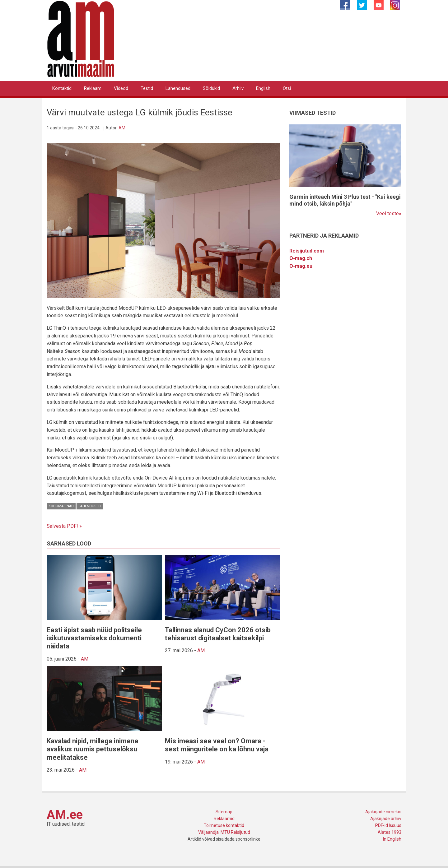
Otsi (287, 88)
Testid (147, 88)
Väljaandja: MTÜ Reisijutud (224, 832)
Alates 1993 (390, 832)
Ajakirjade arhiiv (386, 819)
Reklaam (93, 88)
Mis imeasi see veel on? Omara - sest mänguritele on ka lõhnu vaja (217, 745)
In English (392, 839)
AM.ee (65, 815)
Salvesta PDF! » (64, 526)
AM (122, 128)
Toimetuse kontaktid (224, 825)
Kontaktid (62, 88)
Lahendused (178, 88)
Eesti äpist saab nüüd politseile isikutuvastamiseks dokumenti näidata (94, 638)
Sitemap (224, 812)
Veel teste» (389, 214)
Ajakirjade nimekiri (383, 812)
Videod (121, 88)
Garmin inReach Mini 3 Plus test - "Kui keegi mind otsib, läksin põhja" (345, 200)
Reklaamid (224, 819)
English (263, 88)
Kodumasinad (61, 506)
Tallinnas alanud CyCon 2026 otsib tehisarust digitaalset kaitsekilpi (218, 634)
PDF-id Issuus (388, 825)
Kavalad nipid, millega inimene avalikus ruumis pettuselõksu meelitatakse (93, 749)
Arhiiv (238, 88)
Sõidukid (211, 88)
